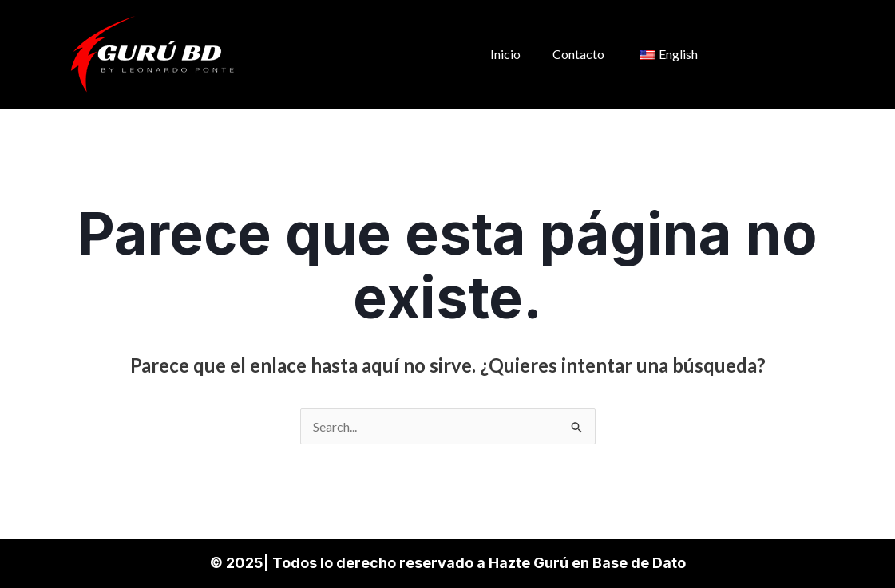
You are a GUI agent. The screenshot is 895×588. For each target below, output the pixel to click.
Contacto (578, 54)
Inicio (505, 54)
